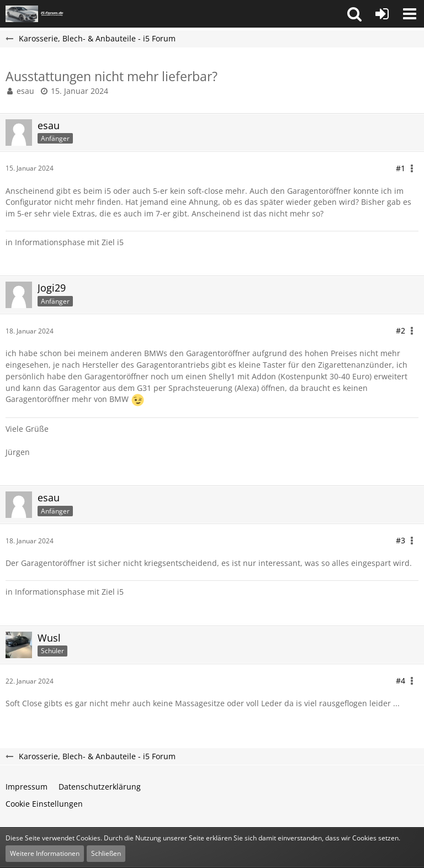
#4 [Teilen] (401, 681)
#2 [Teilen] (401, 330)
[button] (354, 14)
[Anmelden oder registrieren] (382, 14)
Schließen (106, 853)
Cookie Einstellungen (44, 804)
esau (25, 91)
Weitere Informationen (45, 853)
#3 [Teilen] (401, 540)
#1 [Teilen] (401, 168)
